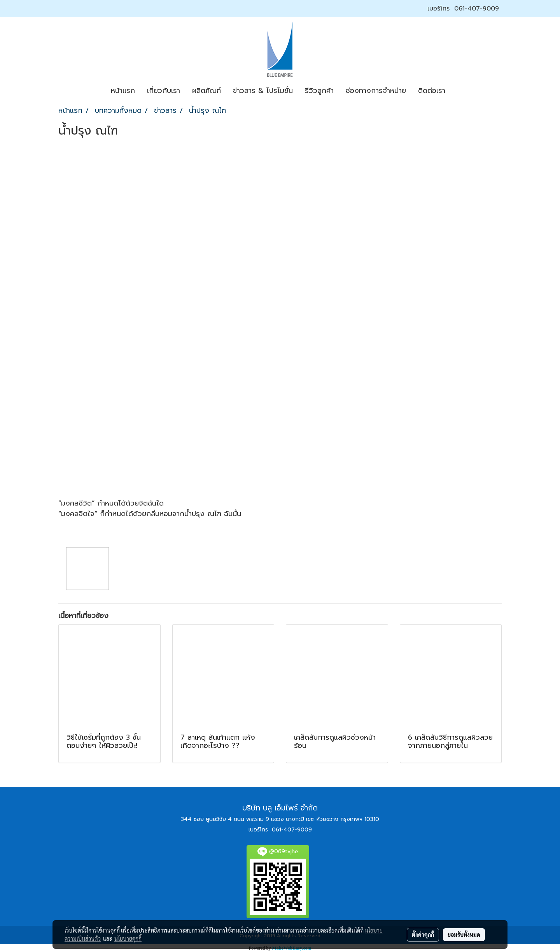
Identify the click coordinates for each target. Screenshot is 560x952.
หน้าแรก (123, 91)
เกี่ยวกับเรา (164, 91)
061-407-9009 (477, 9)
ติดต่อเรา (432, 91)
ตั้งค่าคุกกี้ (423, 934)
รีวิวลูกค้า (319, 91)
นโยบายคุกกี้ (128, 938)
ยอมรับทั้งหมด (464, 934)
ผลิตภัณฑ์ (206, 91)
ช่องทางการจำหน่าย (376, 91)
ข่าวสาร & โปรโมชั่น (263, 91)
